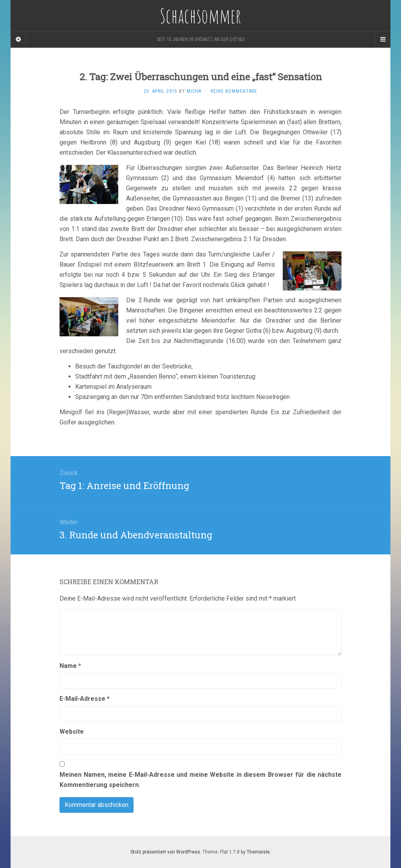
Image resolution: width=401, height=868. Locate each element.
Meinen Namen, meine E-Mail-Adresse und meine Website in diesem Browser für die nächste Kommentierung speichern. (200, 780)
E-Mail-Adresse (85, 699)
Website (72, 732)
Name (70, 666)
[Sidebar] (18, 40)
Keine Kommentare (234, 91)
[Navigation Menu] (383, 40)
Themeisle (258, 852)
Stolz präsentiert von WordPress (165, 852)
